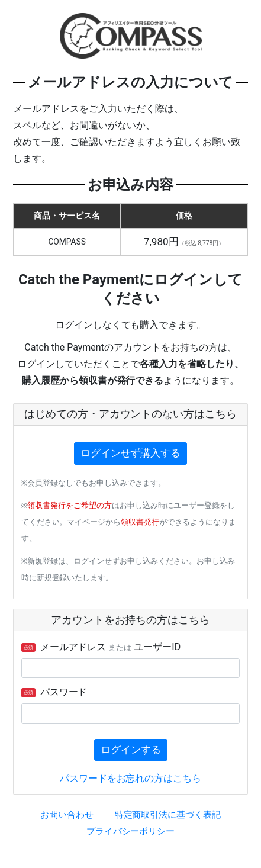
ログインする (131, 750)
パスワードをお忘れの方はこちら (131, 778)
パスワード (54, 692)
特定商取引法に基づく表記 (168, 815)
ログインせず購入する (131, 453)
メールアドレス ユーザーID (101, 647)
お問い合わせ (67, 815)
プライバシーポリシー (131, 831)
